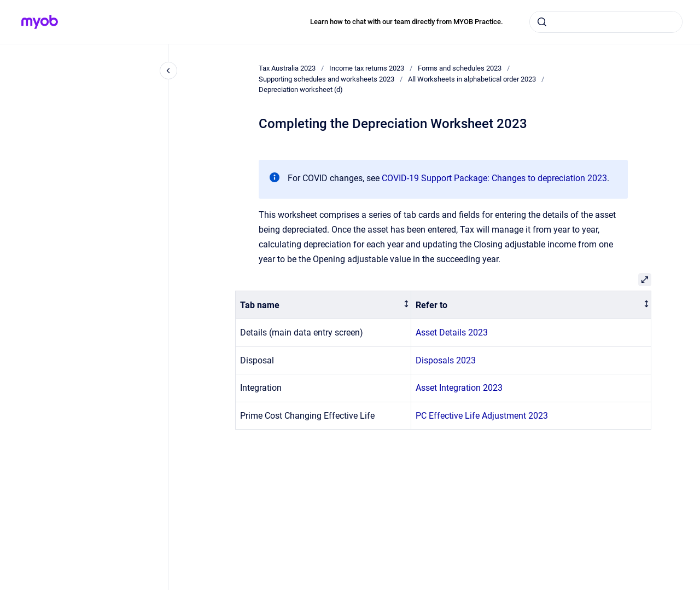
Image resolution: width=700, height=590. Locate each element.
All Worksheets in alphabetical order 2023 (472, 79)
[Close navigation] (168, 71)
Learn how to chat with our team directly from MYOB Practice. (407, 22)
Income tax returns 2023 (367, 68)
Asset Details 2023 (452, 332)
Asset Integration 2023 (459, 388)
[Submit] (542, 22)
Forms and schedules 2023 (460, 68)
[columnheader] (323, 305)
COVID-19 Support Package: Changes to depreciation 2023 (494, 178)
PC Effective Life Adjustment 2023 (482, 416)
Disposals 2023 (446, 360)
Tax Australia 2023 (287, 68)
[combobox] (606, 22)
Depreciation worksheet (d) (301, 89)
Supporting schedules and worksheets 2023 (326, 79)
